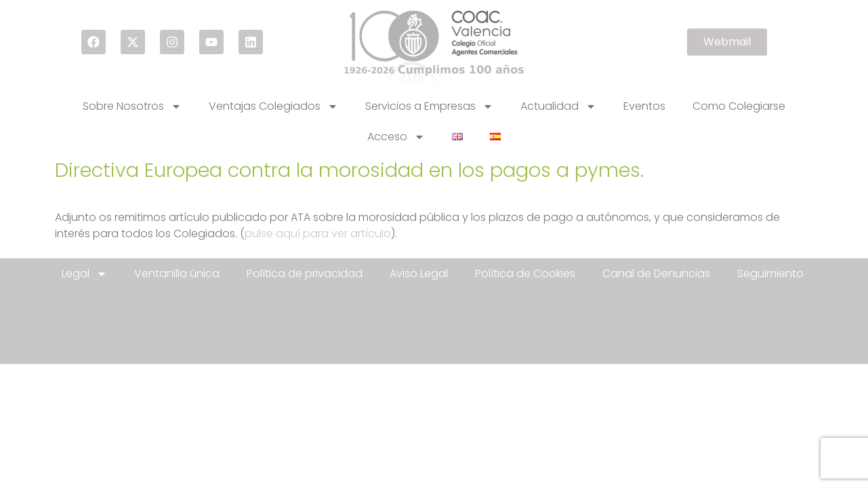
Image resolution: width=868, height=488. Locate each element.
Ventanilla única (177, 273)
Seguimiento (770, 273)
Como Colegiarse (739, 106)
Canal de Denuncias (656, 273)
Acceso (396, 137)
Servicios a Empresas (429, 106)
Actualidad (558, 106)
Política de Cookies (525, 273)
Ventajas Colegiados (273, 106)
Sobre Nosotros (132, 106)
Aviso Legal (419, 273)
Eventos (644, 106)
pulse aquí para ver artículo (318, 233)
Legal (84, 274)
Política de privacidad (305, 273)
